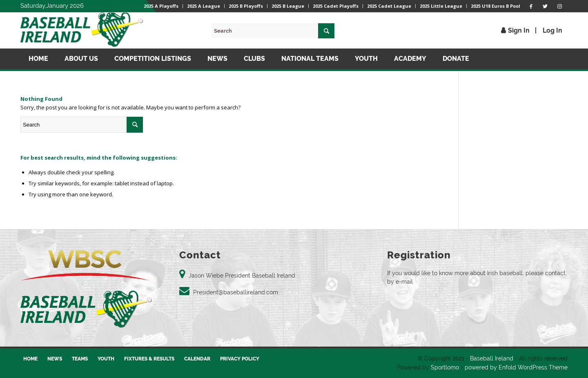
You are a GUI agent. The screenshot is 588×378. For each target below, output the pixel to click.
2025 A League (204, 6)
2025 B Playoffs (246, 6)
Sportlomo (445, 367)
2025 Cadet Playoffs (336, 6)
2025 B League (288, 6)
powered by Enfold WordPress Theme (516, 367)
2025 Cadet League (389, 6)
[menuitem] (161, 6)
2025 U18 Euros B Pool (496, 6)
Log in (552, 30)
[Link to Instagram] (559, 6)
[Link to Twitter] (545, 6)
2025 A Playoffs (161, 6)
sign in (519, 30)
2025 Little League (441, 6)
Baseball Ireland (492, 358)
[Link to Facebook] (531, 6)
